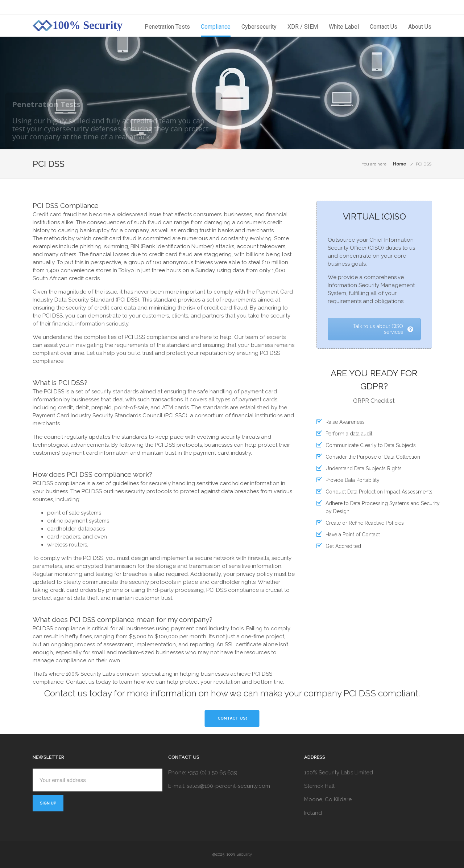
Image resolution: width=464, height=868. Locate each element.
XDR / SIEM (303, 27)
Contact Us (384, 27)
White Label (344, 27)
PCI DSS (424, 164)
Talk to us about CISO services (383, 329)
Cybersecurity (259, 27)
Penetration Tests (167, 27)
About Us (420, 27)
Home (400, 164)
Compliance (216, 27)
